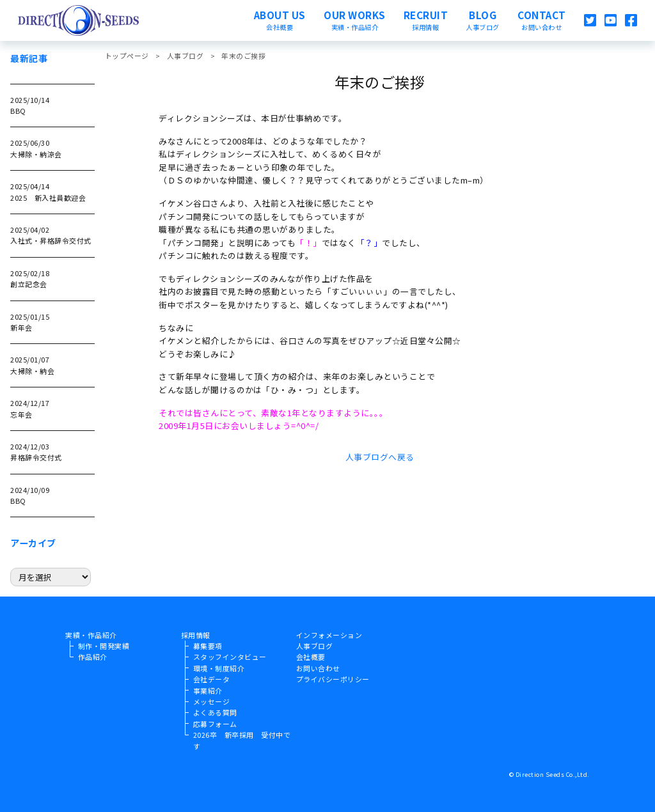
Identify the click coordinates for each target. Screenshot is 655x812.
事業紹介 (208, 691)
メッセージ (212, 701)
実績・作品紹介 (91, 635)
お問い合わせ (318, 668)
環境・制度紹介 (219, 668)
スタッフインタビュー (230, 657)
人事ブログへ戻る (380, 457)
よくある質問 (215, 712)
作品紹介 (93, 657)
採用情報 (196, 635)
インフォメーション (329, 635)
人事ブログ (315, 646)
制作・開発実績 (104, 646)
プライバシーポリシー (333, 679)
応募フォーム (215, 724)
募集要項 (208, 646)
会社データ (212, 679)
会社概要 (311, 657)
